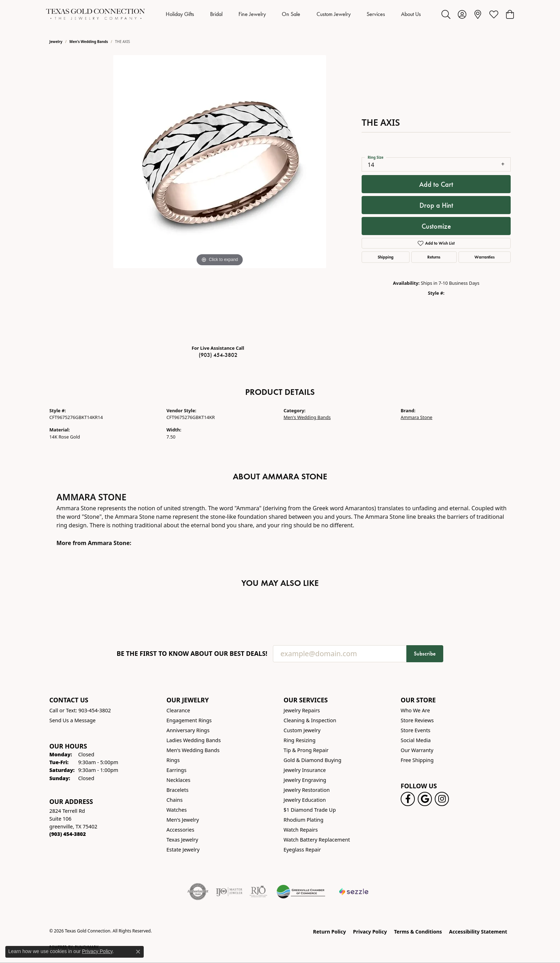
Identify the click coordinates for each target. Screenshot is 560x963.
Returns (434, 257)
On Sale (291, 14)
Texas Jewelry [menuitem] (182, 840)
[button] (446, 14)
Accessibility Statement (478, 932)
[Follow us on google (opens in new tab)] (425, 799)
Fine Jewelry (252, 14)
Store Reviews (417, 720)
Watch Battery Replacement (317, 840)
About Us (411, 14)
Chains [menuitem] (175, 800)
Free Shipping (417, 760)
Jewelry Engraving (305, 780)
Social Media (416, 740)
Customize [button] (436, 226)
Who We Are (415, 710)
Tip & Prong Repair (306, 750)
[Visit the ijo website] (229, 892)
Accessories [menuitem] (180, 830)
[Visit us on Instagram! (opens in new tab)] (442, 799)
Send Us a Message (72, 720)
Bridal (216, 14)
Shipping (386, 257)
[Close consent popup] (138, 952)
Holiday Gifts (180, 14)
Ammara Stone (416, 417)
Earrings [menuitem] (176, 770)
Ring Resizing (300, 740)
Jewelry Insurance (305, 770)
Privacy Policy (370, 932)
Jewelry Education (305, 800)
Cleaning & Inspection (310, 720)
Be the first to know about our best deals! (192, 654)
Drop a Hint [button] (436, 205)
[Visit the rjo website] (258, 892)
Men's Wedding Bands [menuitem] (193, 750)
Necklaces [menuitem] (178, 780)
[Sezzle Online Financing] (354, 892)
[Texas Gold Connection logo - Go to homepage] (95, 14)
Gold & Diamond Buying (312, 760)
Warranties (485, 257)
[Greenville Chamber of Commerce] (301, 892)
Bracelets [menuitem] (177, 790)
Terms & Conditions (418, 932)
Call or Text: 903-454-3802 (80, 710)
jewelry (56, 42)
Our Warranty (417, 750)
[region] (220, 197)
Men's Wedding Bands (89, 42)
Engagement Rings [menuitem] (189, 720)
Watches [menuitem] (177, 810)
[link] (478, 14)
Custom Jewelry (334, 14)
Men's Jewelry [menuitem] (183, 820)
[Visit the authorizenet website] (198, 892)
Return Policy (330, 932)
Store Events (416, 730)
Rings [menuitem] (173, 760)
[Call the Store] (68, 834)
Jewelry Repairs (302, 710)
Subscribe (425, 654)
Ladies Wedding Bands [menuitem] (194, 740)
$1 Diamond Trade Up (310, 810)
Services (376, 14)
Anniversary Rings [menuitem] (188, 730)
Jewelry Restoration (307, 790)
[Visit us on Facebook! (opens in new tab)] (408, 799)
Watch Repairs (301, 830)
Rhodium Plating (303, 820)
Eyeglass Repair (302, 850)
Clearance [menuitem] (178, 710)
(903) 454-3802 (218, 355)
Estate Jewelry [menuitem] (183, 850)
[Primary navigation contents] (293, 14)
